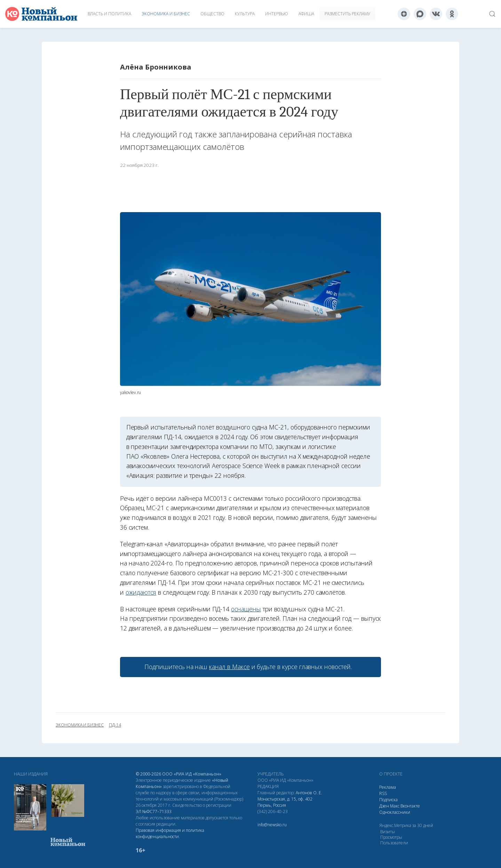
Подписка (388, 800)
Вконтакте (410, 806)
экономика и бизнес (80, 725)
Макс (395, 806)
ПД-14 (115, 725)
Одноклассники (395, 812)
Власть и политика (109, 14)
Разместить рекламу (347, 14)
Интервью (277, 14)
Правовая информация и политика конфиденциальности (170, 833)
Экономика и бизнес (166, 14)
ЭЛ (154, 811)
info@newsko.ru (272, 825)
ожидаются (141, 592)
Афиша (306, 14)
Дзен (384, 806)
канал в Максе (229, 667)
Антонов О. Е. (309, 793)
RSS (383, 793)
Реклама (388, 787)
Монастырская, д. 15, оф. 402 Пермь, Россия (285, 802)
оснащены (246, 609)
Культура (245, 14)
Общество (212, 14)
